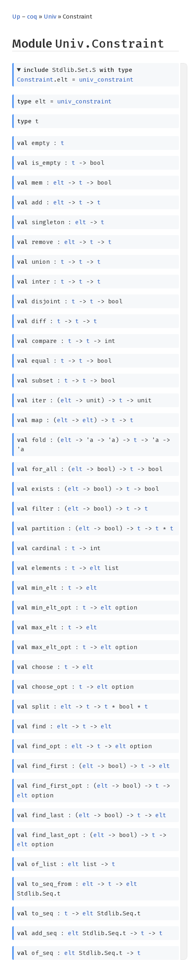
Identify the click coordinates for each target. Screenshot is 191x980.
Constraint (35, 80)
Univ (50, 17)
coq (32, 17)
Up (16, 17)
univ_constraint (106, 80)
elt (59, 183)
